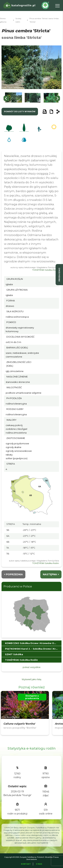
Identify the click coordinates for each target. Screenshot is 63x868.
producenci (59, 275)
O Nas (39, 864)
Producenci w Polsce (18, 586)
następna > (51, 574)
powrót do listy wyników (20, 111)
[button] (13, 98)
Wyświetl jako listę (32, 679)
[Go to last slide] (6, 98)
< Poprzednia (13, 574)
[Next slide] (57, 98)
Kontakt (26, 864)
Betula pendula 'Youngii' (17, 795)
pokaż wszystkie (32, 667)
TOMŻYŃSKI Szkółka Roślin (46, 270)
